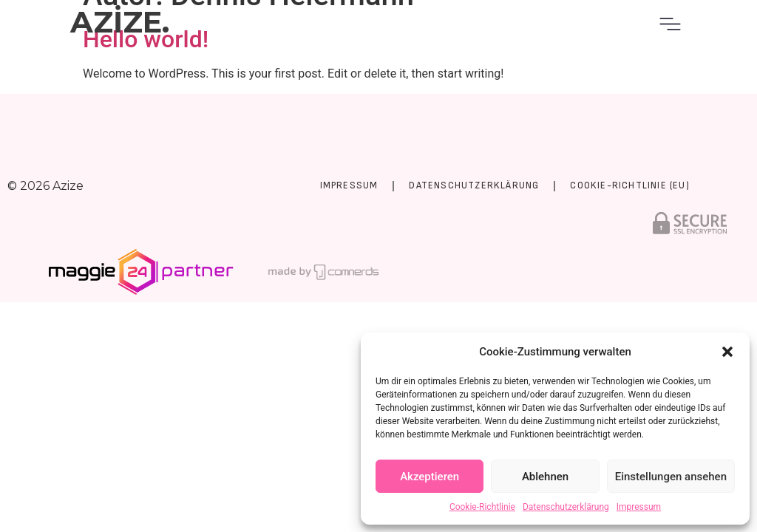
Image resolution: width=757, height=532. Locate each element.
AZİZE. (120, 22)
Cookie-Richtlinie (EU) (629, 185)
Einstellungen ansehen (671, 477)
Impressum (639, 507)
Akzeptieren (430, 477)
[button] (727, 352)
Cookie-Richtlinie (482, 507)
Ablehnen (545, 477)
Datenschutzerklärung (566, 507)
